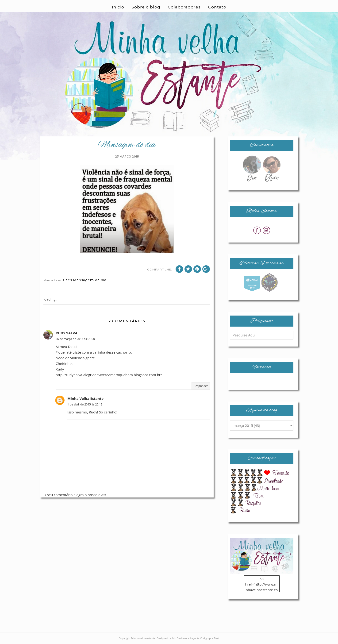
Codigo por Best (210, 638)
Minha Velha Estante (85, 398)
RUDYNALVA (67, 333)
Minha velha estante (143, 638)
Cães (68, 280)
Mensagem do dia (90, 280)
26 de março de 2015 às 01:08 (75, 339)
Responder (201, 386)
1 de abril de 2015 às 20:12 (85, 404)
